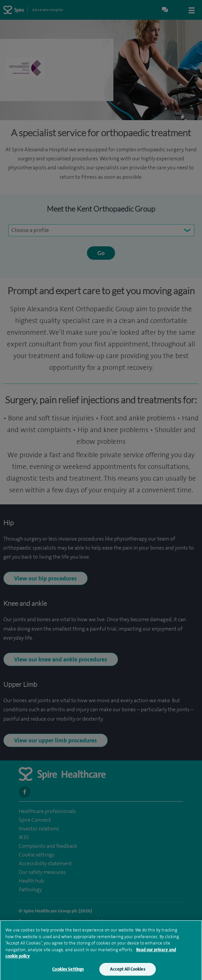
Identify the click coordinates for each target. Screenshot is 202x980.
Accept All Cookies (127, 972)
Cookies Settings (68, 972)
